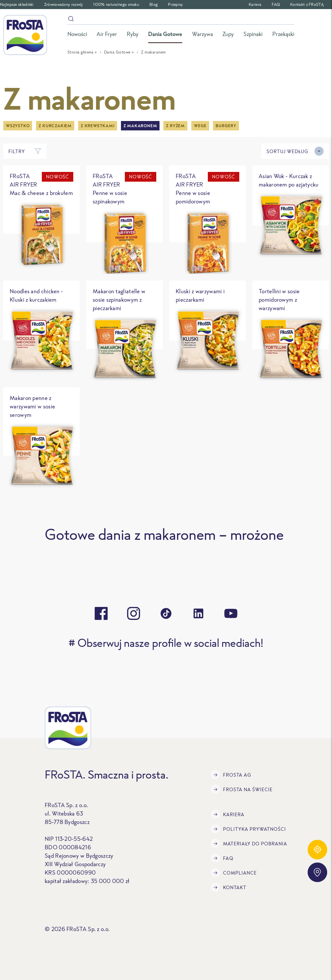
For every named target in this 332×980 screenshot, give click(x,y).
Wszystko (18, 126)
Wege (200, 126)
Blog (154, 4)
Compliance (234, 873)
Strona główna (81, 52)
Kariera (255, 4)
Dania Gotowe (117, 52)
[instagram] (134, 613)
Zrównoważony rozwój (64, 4)
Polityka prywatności (248, 829)
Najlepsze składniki (17, 4)
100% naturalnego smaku (116, 4)
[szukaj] (181, 20)
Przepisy (175, 4)
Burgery (226, 126)
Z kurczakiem (55, 126)
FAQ (276, 4)
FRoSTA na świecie (242, 789)
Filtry (25, 151)
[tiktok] (166, 613)
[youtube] (231, 613)
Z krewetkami (98, 126)
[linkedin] (198, 613)
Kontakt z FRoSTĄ (307, 4)
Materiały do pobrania (249, 843)
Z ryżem (175, 126)
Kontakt (229, 887)
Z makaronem (140, 126)
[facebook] (101, 613)
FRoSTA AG (231, 775)
